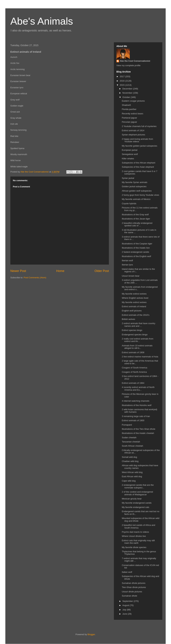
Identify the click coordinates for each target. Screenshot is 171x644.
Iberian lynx (127, 265)
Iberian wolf (127, 260)
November (128, 93)
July (125, 610)
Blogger (91, 634)
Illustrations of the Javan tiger (136, 219)
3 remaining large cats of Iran (136, 416)
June (125, 614)
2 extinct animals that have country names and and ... (138, 325)
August (126, 605)
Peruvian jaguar (129, 122)
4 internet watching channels (136, 401)
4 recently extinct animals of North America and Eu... (138, 389)
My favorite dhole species (134, 547)
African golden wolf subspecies (137, 191)
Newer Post (18, 271)
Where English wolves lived (135, 298)
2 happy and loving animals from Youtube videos (137, 140)
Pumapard (127, 425)
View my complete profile (128, 65)
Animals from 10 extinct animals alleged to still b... (137, 347)
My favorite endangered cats (135, 507)
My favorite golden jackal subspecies (139, 146)
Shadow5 (126, 105)
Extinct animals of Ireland (134, 306)
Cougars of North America (134, 372)
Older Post (102, 271)
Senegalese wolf (130, 154)
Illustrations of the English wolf (136, 256)
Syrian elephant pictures (133, 135)
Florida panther (129, 109)
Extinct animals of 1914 (133, 130)
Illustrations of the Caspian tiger (137, 244)
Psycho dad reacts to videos (135, 532)
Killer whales (128, 159)
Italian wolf (127, 572)
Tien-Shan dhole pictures (134, 587)
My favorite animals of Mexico (136, 199)
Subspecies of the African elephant (138, 163)
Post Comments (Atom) (35, 278)
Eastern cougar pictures (133, 101)
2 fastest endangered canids (135, 252)
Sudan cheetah (129, 437)
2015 (122, 85)
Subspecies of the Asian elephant (138, 167)
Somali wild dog (129, 457)
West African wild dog (132, 472)
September (128, 601)
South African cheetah (132, 446)
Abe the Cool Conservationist (135, 61)
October (127, 97)
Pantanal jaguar (129, 118)
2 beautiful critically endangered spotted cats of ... (137, 224)
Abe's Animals (42, 21)
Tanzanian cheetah (131, 442)
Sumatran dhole (129, 596)
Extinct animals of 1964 (133, 383)
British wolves (128, 319)
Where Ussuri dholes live (134, 536)
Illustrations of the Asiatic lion (136, 248)
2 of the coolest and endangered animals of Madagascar (137, 493)
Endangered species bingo (135, 335)
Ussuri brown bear (131, 276)
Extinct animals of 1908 (133, 352)
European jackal (130, 150)
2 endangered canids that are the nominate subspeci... (138, 486)
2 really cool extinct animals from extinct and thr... (138, 340)
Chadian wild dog (130, 461)
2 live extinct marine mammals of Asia (140, 357)
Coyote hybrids (129, 203)
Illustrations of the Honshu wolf (137, 405)
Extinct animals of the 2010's (136, 315)
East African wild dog (132, 476)
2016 (122, 81)
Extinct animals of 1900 (133, 420)
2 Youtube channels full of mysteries (139, 126)
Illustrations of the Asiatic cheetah (138, 433)
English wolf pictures (132, 311)
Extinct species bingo (132, 330)
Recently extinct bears (132, 114)
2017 (122, 76)
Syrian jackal (128, 178)
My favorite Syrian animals (134, 182)
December (128, 89)
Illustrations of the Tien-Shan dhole (138, 429)
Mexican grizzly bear (132, 499)
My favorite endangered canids (137, 503)
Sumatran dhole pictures (134, 583)
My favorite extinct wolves (134, 294)
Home (60, 271)
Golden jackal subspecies (134, 186)
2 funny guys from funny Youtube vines (140, 195)
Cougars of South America (134, 368)
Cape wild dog (129, 481)
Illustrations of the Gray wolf (135, 215)
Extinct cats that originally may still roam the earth (138, 542)
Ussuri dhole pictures (132, 592)
